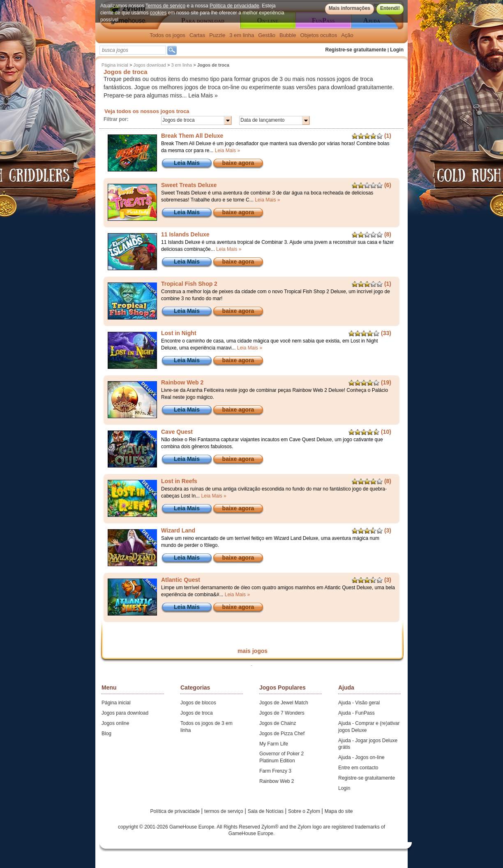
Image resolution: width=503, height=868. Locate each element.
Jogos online (115, 723)
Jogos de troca (197, 713)
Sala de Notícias (266, 811)
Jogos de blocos (198, 703)
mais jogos (253, 651)
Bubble (288, 35)
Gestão (267, 35)
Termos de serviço (165, 6)
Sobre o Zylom (305, 811)
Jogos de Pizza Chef (282, 734)
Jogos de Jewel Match (284, 703)
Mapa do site (339, 811)
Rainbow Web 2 (277, 781)
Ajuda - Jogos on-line (361, 757)
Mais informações (350, 8)
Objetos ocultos (319, 35)
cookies (158, 13)
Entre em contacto (358, 768)
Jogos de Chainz (278, 723)
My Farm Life (274, 744)
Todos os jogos (167, 35)
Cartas (197, 35)
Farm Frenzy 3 (275, 771)
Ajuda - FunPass (356, 713)
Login (397, 50)
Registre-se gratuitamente (356, 50)
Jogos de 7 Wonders (282, 713)
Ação (347, 35)
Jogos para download (125, 713)
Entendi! (390, 8)
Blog (106, 734)
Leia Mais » (203, 95)
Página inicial (115, 65)
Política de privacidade (234, 6)
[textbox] (133, 50)
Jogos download (150, 65)
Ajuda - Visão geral (359, 703)
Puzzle (217, 35)
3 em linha (242, 35)
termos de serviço (224, 811)
